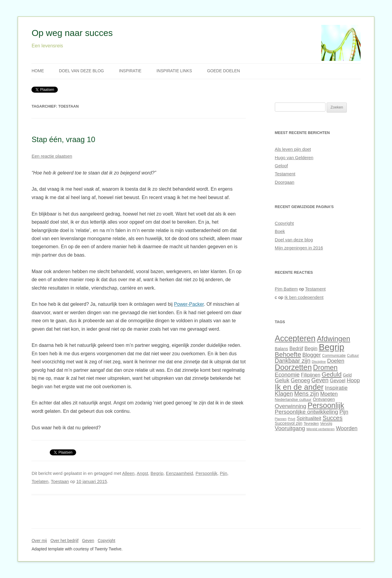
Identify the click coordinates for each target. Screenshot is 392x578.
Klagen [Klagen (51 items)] (284, 394)
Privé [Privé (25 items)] (291, 419)
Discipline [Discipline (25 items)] (319, 362)
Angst (142, 473)
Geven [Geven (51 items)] (320, 380)
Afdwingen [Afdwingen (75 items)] (333, 339)
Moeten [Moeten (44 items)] (329, 394)
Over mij (39, 541)
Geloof (281, 166)
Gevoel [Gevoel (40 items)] (337, 380)
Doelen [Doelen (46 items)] (336, 361)
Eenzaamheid (180, 473)
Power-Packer (189, 304)
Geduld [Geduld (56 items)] (331, 374)
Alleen (128, 473)
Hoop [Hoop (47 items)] (353, 380)
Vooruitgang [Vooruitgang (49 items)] (290, 428)
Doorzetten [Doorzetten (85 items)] (293, 367)
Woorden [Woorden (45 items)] (347, 428)
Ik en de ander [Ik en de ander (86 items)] (299, 387)
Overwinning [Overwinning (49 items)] (291, 406)
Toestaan (60, 481)
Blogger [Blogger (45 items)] (312, 355)
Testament (285, 174)
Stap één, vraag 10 (63, 139)
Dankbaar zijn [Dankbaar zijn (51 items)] (293, 361)
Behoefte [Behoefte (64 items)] (288, 355)
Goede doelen (224, 71)
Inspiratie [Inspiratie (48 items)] (336, 388)
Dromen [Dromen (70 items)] (325, 368)
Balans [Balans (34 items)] (281, 349)
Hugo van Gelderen (294, 158)
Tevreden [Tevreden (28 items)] (311, 424)
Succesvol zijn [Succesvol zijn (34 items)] (289, 423)
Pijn (223, 473)
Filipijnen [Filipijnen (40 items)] (311, 375)
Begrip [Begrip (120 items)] (332, 347)
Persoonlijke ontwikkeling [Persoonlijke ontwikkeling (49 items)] (306, 412)
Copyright (284, 223)
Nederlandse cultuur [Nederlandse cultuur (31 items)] (293, 399)
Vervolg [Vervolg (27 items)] (326, 424)
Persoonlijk (207, 473)
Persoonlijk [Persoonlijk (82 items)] (326, 405)
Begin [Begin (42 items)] (311, 349)
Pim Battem (286, 289)
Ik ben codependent (304, 297)
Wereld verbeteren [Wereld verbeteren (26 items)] (320, 429)
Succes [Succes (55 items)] (332, 418)
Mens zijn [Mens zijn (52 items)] (307, 394)
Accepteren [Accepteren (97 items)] (295, 338)
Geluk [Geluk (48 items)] (282, 380)
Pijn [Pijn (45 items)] (344, 412)
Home (38, 71)
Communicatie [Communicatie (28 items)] (334, 356)
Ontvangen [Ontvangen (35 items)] (324, 399)
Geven (88, 541)
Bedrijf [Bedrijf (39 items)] (296, 348)
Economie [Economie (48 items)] (287, 375)
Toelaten (40, 481)
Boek (280, 231)
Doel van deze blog (82, 71)
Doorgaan (285, 182)
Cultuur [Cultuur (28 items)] (353, 356)
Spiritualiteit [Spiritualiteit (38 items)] (309, 418)
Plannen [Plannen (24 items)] (281, 419)
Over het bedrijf (64, 541)
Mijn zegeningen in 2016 (299, 248)
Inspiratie (130, 71)
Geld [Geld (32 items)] (347, 375)
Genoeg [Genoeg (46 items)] (300, 380)
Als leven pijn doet (293, 149)
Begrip (157, 473)
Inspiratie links (174, 71)
